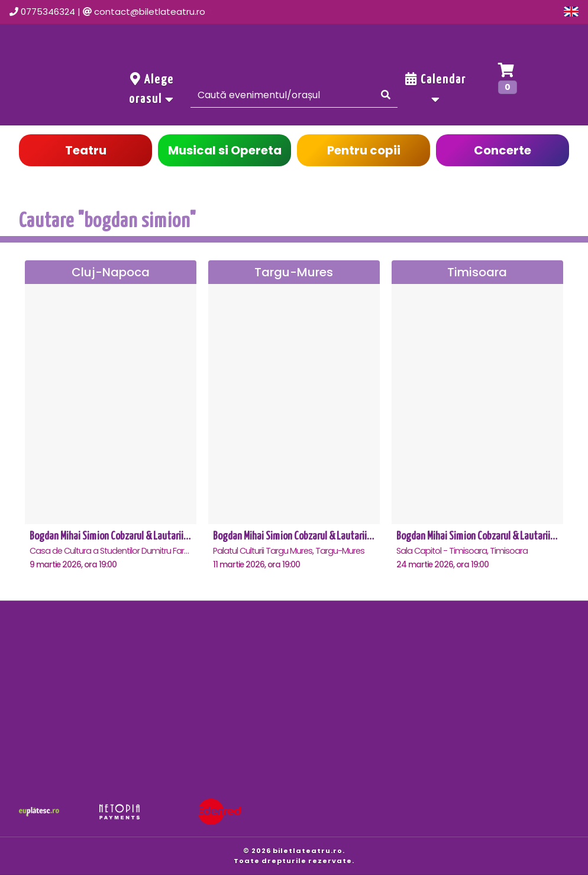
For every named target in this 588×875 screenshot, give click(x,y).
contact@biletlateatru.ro (150, 12)
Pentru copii (364, 150)
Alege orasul (152, 89)
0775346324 (48, 12)
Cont (458, 12)
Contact (401, 12)
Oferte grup (521, 12)
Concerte (503, 150)
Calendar (436, 89)
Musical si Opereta (225, 150)
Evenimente (330, 12)
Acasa (263, 12)
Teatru (86, 150)
